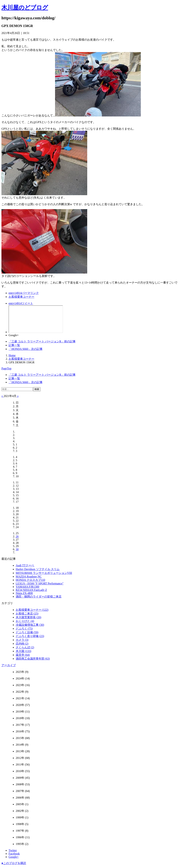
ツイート (21, 303)
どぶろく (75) (24, 629)
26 (17, 536)
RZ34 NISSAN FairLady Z (31, 590)
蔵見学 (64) (23, 655)
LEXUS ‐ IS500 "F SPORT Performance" (40, 583)
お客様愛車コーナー (21, 297)
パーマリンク (24, 293)
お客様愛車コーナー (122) (32, 610)
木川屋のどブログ (25, 8)
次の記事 (26, 349)
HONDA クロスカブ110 (30, 580)
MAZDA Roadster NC (29, 576)
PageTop (6, 368)
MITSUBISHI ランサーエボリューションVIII (44, 573)
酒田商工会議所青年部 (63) (33, 659)
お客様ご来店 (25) (27, 614)
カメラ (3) (22, 640)
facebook (36, 319)
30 (17, 549)
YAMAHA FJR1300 (27, 587)
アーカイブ (9, 665)
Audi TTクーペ (25, 565)
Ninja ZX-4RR (24, 593)
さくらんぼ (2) (25, 647)
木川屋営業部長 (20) (29, 617)
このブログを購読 (14, 863)
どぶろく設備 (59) (27, 632)
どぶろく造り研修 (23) (30, 636)
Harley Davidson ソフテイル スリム (38, 569)
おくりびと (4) (25, 621)
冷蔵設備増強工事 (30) (30, 625)
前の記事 (42, 341)
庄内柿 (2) (22, 644)
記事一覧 (14, 345)
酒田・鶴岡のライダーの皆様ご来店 (39, 597)
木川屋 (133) (24, 651)
